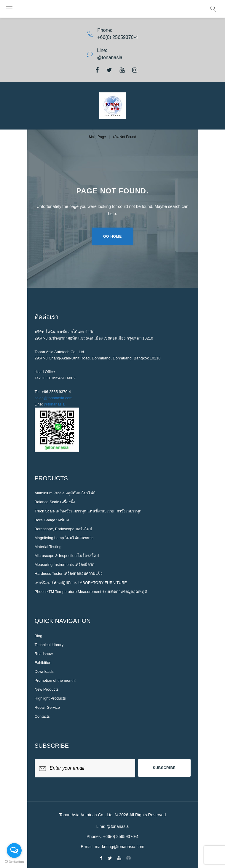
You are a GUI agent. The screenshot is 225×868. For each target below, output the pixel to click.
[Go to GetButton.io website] (14, 862)
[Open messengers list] (14, 850)
